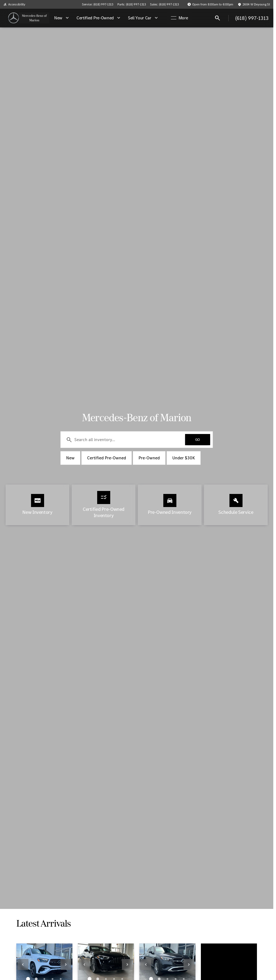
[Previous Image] (23, 964)
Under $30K (184, 458)
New (70, 458)
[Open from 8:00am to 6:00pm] (210, 4)
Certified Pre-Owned (107, 458)
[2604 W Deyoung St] (254, 4)
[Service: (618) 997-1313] (97, 4)
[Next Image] (66, 964)
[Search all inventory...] (137, 440)
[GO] (198, 440)
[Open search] (217, 18)
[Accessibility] (14, 4)
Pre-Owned (149, 458)
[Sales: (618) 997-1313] (164, 4)
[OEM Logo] (14, 18)
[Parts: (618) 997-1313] (131, 4)
